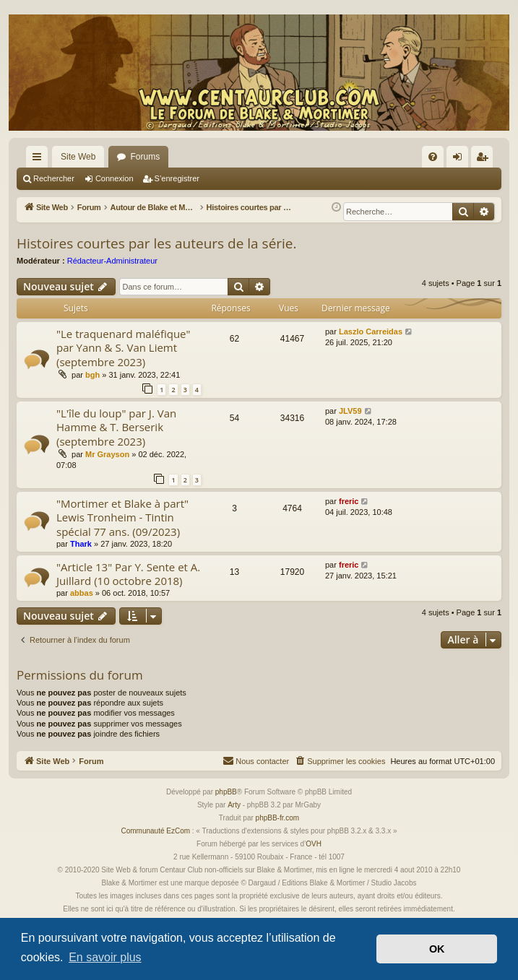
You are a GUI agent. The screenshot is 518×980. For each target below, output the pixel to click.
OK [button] (437, 949)
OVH (314, 844)
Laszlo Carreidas (371, 331)
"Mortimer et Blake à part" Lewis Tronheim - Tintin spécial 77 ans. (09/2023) (122, 517)
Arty (234, 805)
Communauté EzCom (155, 831)
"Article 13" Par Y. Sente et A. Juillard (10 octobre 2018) (128, 574)
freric (349, 501)
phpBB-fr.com (278, 818)
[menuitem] (433, 157)
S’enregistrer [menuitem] (485, 160)
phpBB (226, 792)
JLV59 (350, 411)
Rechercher (54, 178)
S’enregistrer (177, 178)
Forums (145, 157)
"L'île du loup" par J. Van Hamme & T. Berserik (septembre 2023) (116, 427)
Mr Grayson (107, 454)
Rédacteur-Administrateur (112, 261)
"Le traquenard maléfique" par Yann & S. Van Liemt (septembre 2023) (124, 348)
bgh (92, 375)
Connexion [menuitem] (461, 160)
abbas (82, 593)
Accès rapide (40, 160)
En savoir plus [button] (105, 957)
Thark (81, 544)
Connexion (115, 178)
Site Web (78, 157)
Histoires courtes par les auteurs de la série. (157, 243)
